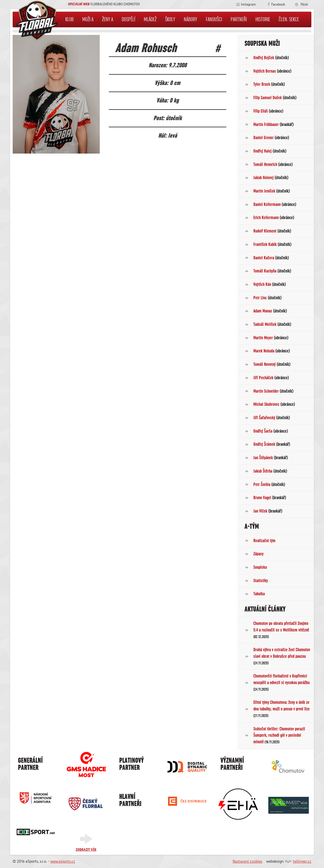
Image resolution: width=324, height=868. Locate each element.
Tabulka (259, 594)
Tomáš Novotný (272, 364)
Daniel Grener (271, 138)
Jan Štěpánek (271, 458)
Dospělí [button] (128, 19)
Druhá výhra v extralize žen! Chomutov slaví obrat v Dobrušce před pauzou (282, 656)
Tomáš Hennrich (273, 164)
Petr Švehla (269, 484)
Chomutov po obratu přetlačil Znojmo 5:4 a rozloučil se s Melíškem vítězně (281, 630)
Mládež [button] (150, 19)
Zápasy (258, 554)
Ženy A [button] (108, 19)
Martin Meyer (271, 338)
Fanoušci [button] (214, 19)
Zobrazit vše (86, 850)
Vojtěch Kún (270, 284)
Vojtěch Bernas (272, 71)
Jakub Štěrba (270, 471)
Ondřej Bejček (271, 58)
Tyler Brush (269, 84)
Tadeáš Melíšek (272, 324)
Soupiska (260, 567)
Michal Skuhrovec (274, 404)
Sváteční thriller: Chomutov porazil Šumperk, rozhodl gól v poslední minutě (279, 735)
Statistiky (261, 581)
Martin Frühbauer (274, 124)
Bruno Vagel (270, 498)
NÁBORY (190, 19)
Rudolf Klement (272, 231)
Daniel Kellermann (275, 204)
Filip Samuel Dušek (275, 98)
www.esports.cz (63, 861)
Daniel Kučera (271, 258)
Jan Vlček (268, 511)
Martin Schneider (273, 391)
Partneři (239, 19)
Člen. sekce (289, 19)
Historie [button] (263, 19)
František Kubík (272, 244)
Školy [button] (170, 19)
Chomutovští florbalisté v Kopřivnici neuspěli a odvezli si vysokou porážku (281, 682)
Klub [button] (69, 19)
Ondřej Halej (270, 151)
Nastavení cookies (247, 861)
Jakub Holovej (271, 178)
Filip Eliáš (268, 111)
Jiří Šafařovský (272, 418)
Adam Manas (270, 311)
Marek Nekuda (272, 351)
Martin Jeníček (272, 191)
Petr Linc (267, 298)
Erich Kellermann (274, 218)
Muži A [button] (88, 19)
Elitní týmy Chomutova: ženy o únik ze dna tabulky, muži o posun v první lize (281, 709)
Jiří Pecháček (271, 378)
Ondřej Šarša (271, 431)
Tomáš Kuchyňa (272, 271)
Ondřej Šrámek (272, 444)
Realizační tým (264, 541)
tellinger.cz (302, 861)
